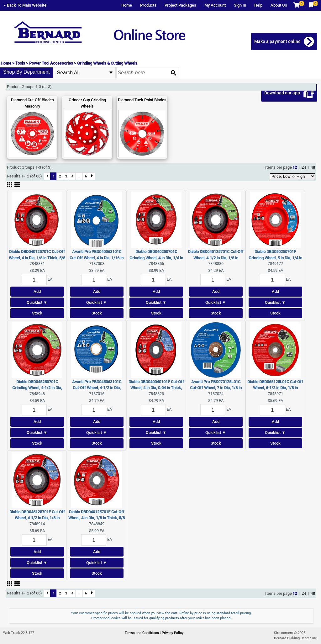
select (111, 73)
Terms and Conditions (142, 633)
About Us (279, 5)
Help (258, 5)
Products (148, 5)
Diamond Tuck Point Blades (142, 100)
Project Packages (180, 5)
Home (127, 5)
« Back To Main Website (25, 5)
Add (37, 291)
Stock (37, 313)
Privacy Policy (173, 633)
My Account (215, 5)
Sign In (240, 5)
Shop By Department (26, 72)
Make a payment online (277, 41)
